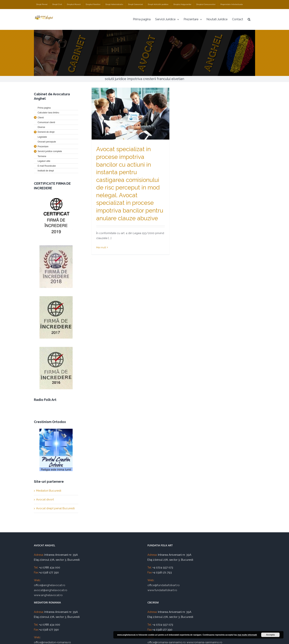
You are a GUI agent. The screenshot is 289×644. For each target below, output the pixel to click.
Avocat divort (45, 499)
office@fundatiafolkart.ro (164, 585)
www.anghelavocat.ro (48, 595)
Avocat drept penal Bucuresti (55, 508)
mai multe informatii (247, 635)
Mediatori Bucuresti (49, 491)
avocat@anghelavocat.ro (51, 590)
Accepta (270, 635)
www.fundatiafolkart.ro (162, 590)
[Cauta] (249, 19)
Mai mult (101, 247)
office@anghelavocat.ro (50, 585)
